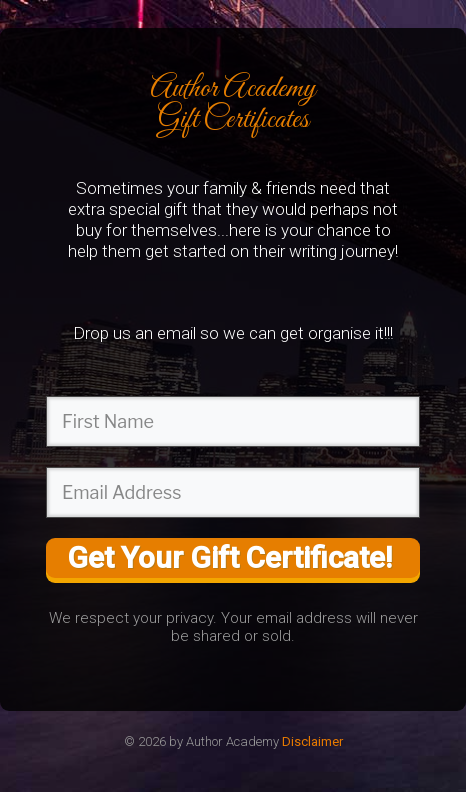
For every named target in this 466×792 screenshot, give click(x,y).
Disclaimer (312, 741)
